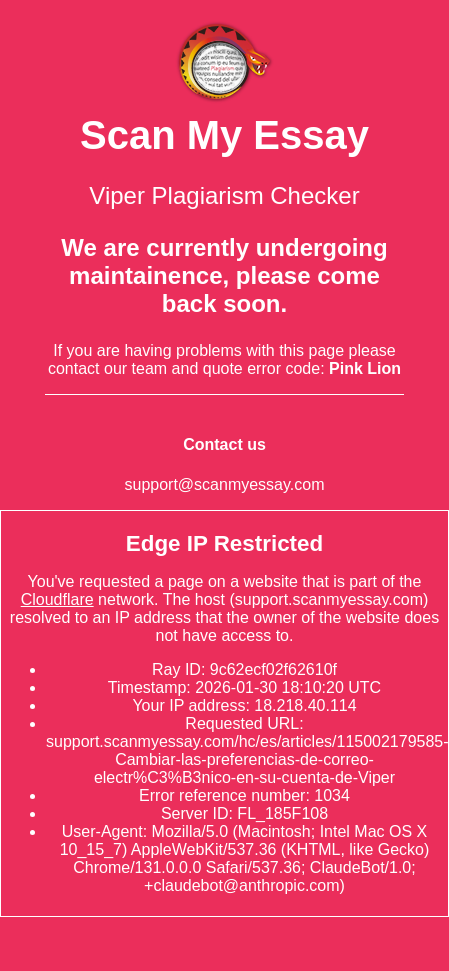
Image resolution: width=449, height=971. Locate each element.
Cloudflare (57, 599)
